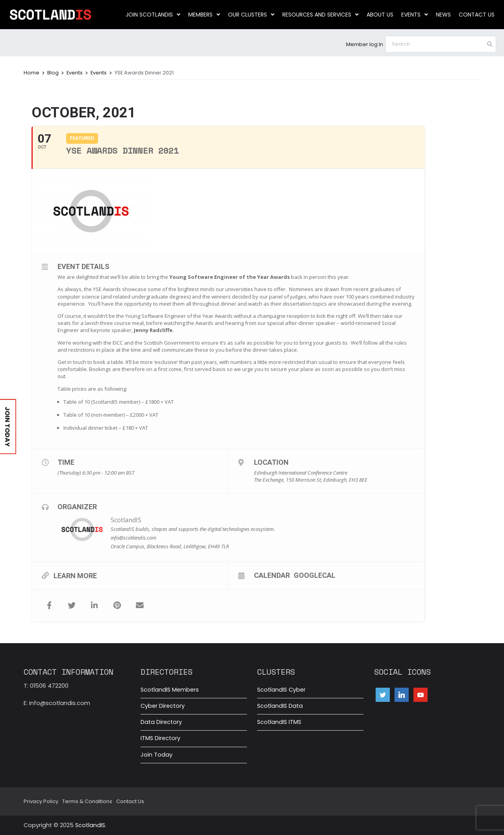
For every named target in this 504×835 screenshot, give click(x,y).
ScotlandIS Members (170, 690)
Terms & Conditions (87, 801)
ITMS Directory (160, 738)
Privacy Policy (41, 801)
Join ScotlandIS (153, 15)
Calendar (272, 575)
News (443, 15)
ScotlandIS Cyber (281, 690)
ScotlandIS (126, 520)
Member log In (365, 44)
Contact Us (477, 15)
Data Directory (161, 722)
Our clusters (251, 15)
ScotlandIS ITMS (279, 722)
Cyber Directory (163, 706)
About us (380, 15)
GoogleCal (315, 575)
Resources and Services (321, 15)
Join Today (157, 755)
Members (204, 15)
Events (415, 15)
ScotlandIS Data (280, 706)
